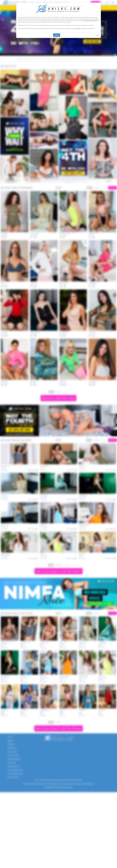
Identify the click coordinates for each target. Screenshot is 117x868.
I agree (57, 35)
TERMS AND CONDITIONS (90, 21)
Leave (98, 35)
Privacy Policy (77, 28)
